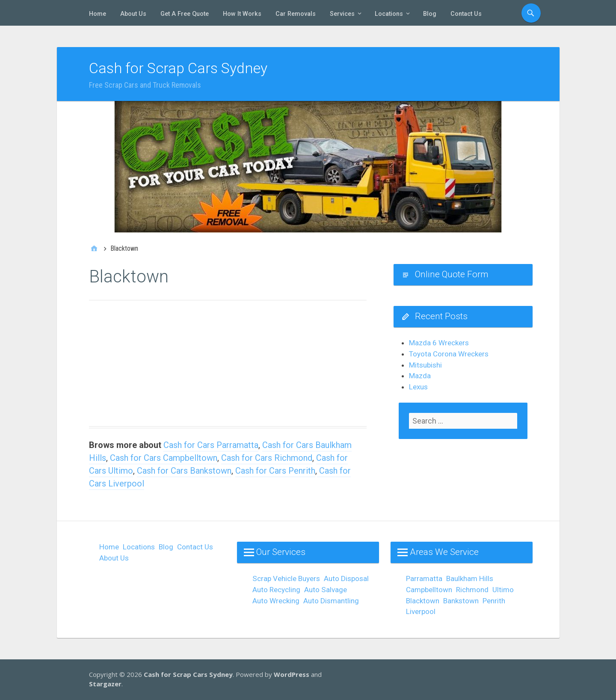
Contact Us (466, 14)
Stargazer (105, 684)
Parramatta (424, 578)
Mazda (420, 376)
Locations (389, 14)
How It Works (242, 14)
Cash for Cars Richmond (267, 458)
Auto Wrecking (276, 601)
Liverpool (421, 611)
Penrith (494, 601)
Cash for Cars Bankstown (184, 471)
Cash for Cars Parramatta (211, 445)
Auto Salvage (326, 590)
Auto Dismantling (331, 601)
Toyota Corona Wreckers (449, 354)
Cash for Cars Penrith (275, 471)
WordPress (292, 674)
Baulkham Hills (470, 578)
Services (342, 14)
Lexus (418, 387)
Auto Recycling (276, 590)
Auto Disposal (346, 578)
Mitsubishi (425, 365)
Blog (430, 14)
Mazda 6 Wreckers (439, 343)
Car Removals (296, 14)
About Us (133, 14)
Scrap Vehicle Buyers (286, 578)
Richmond (472, 590)
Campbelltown (429, 590)
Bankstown (461, 601)
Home (98, 14)
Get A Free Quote (185, 14)
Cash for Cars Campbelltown (164, 458)
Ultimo (503, 590)
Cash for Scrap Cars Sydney (178, 68)
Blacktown (423, 601)
